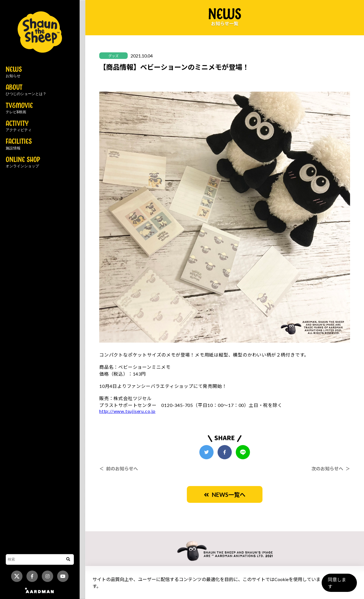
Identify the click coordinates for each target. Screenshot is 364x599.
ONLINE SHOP (23, 162)
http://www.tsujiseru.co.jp (127, 411)
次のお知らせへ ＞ (331, 469)
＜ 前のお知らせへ (119, 469)
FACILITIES (19, 144)
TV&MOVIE (19, 108)
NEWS (14, 72)
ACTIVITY (19, 126)
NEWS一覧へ (225, 495)
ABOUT (26, 90)
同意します (339, 585)
